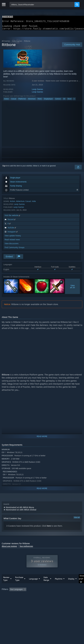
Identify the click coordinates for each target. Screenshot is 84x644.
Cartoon (58, 101)
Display (71, 585)
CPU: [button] (54, 599)
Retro (40, 101)
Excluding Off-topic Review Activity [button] (46, 595)
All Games (6, 43)
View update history (13, 237)
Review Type (6, 584)
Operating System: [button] (39, 599)
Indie (34, 203)
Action (7, 101)
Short (69, 101)
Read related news (12, 241)
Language (33, 585)
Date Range (46, 584)
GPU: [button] (63, 599)
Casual (14, 101)
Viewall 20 (72, 288)
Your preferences (26, 548)
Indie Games (17, 43)
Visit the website (13, 217)
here (49, 528)
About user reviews (9, 548)
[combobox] (42, 5)
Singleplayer (48, 101)
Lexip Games (37, 91)
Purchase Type (19, 584)
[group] (42, 599)
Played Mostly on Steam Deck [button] (14, 599)
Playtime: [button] (68, 595)
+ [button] (74, 101)
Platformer (22, 101)
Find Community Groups (15, 249)
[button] (12, 595)
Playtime (59, 585)
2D (64, 101)
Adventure (32, 101)
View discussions (12, 245)
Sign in (5, 168)
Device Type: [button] (7, 603)
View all (77, 519)
